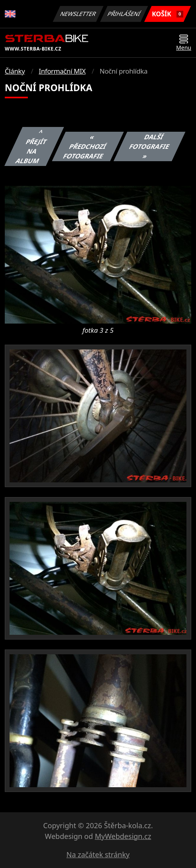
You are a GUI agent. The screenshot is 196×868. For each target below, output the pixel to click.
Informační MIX (62, 71)
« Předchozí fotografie (84, 146)
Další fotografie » (149, 146)
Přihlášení (124, 14)
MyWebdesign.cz (123, 836)
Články (15, 71)
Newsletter (78, 14)
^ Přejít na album (31, 146)
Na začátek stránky (98, 854)
